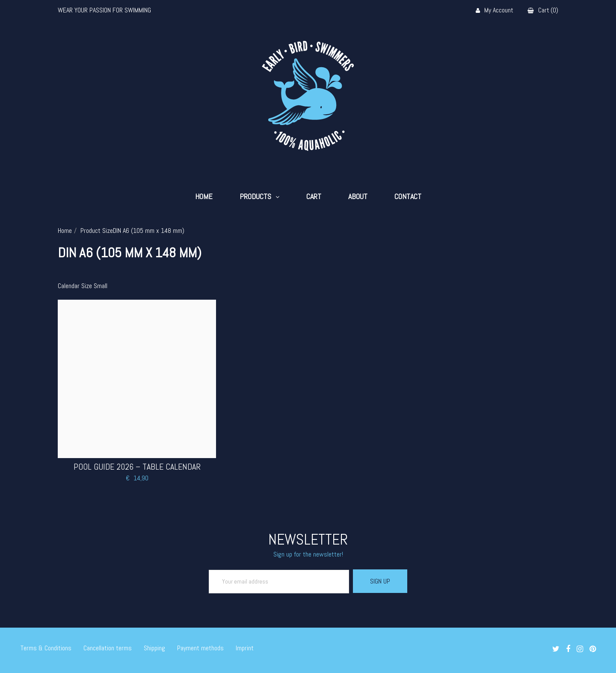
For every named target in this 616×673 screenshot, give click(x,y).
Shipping (154, 648)
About (358, 197)
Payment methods (200, 648)
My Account (495, 10)
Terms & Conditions (46, 648)
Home (204, 197)
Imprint (245, 648)
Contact (408, 197)
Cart (314, 197)
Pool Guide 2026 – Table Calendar (137, 467)
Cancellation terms (108, 648)
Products (255, 197)
